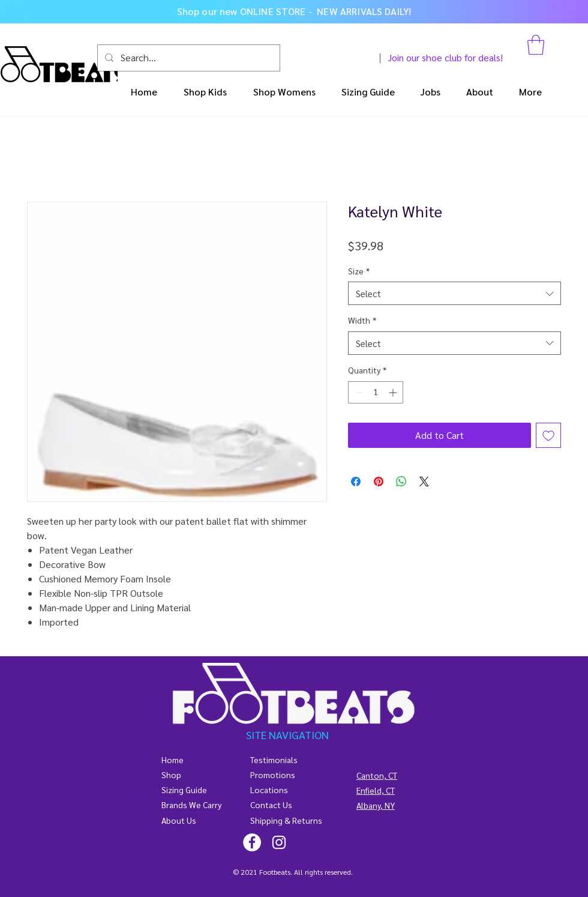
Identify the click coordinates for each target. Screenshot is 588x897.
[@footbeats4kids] (252, 842)
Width (362, 320)
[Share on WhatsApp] (401, 482)
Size (359, 271)
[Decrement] (357, 392)
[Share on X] (424, 482)
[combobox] (454, 293)
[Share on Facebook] (356, 482)
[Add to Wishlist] (548, 435)
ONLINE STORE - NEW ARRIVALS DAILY (324, 11)
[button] (536, 45)
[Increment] (394, 392)
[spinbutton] (376, 392)
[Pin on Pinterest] (379, 482)
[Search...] (187, 58)
